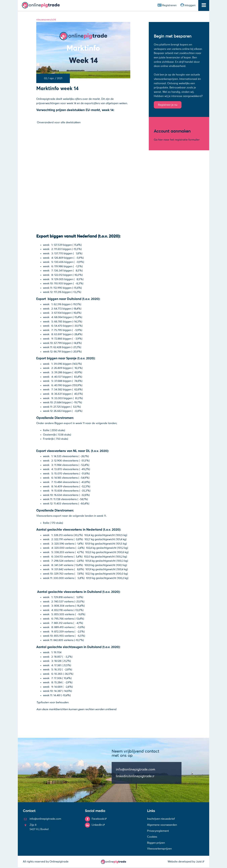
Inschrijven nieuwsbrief (161, 819)
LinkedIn (97, 825)
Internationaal (188, 79)
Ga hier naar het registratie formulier (177, 140)
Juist (199, 862)
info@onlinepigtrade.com (135, 770)
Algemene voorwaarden (162, 825)
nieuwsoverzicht (46, 20)
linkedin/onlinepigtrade (134, 776)
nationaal (160, 83)
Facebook (98, 819)
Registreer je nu (168, 105)
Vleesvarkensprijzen (159, 849)
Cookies (152, 837)
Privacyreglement (158, 831)
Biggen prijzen (156, 843)
